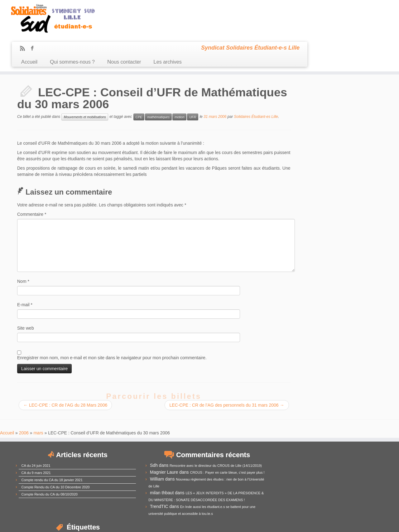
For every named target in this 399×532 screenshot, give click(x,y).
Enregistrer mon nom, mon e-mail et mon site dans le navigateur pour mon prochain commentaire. (112, 323)
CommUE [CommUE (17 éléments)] (355, 440)
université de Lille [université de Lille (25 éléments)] (313, 500)
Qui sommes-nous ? (164, 24)
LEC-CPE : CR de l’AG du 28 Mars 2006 (65, 370)
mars (38, 398)
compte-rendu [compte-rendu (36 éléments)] (289, 446)
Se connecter (234, 523)
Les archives (260, 24)
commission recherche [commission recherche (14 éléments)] (321, 440)
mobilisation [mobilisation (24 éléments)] (356, 478)
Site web (26, 293)
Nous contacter (216, 24)
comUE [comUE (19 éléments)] (322, 447)
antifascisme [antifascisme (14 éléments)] (279, 432)
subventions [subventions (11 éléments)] (313, 493)
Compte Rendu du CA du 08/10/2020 (50, 459)
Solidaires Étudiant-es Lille (256, 82)
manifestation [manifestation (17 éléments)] (312, 478)
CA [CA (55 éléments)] (273, 438)
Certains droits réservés (203, 523)
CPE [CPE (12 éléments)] (312, 455)
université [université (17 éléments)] (277, 500)
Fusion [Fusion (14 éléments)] (366, 462)
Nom (23, 247)
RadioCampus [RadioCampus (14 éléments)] (336, 486)
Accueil (121, 24)
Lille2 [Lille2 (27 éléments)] (339, 470)
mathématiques (158, 82)
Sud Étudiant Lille (169, 523)
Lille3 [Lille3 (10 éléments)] (352, 471)
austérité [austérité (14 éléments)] (343, 432)
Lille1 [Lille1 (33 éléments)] (322, 470)
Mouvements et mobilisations (85, 82)
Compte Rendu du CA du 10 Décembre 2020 (56, 452)
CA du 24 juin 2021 (36, 431)
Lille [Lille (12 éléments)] (310, 471)
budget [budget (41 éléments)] (364, 430)
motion (180, 82)
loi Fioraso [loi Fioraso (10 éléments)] (274, 479)
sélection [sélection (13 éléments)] (332, 493)
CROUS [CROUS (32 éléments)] (330, 454)
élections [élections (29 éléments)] (280, 506)
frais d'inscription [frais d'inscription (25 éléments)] (335, 461)
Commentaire (32, 180)
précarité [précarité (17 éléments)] (297, 485)
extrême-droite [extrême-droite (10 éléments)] (301, 462)
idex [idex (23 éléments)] (284, 470)
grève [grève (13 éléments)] (272, 471)
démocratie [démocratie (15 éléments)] (278, 462)
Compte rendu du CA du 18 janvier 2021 (52, 445)
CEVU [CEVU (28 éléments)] (289, 439)
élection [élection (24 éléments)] (348, 500)
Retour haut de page (366, 523)
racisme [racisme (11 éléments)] (315, 486)
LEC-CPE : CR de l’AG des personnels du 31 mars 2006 (225, 370)
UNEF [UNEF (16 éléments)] (357, 493)
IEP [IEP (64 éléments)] (298, 469)
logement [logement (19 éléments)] (368, 470)
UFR (193, 82)
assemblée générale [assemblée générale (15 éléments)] (312, 432)
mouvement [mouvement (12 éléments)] (277, 486)
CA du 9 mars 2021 (36, 438)
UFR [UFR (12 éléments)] (346, 493)
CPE (139, 82)
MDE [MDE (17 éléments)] (334, 478)
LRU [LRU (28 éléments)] (290, 478)
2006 (24, 398)
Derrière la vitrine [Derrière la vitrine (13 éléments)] (359, 455)
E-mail (25, 270)
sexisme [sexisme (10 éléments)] (296, 493)
